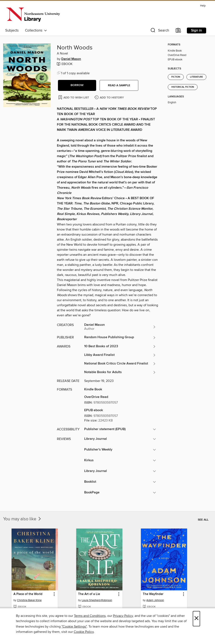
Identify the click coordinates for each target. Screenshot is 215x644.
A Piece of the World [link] (28, 594)
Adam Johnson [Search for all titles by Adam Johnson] (155, 600)
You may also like (22, 519)
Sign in (197, 30)
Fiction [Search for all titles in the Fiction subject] (176, 77)
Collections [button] (36, 30)
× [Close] (196, 619)
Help (203, 6)
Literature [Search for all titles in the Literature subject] (196, 77)
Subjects (12, 30)
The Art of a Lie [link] (89, 594)
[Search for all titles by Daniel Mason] (120, 327)
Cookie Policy (84, 632)
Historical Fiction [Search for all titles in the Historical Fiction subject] (183, 87)
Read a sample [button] (119, 85)
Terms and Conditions (90, 616)
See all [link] (203, 520)
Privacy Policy (123, 616)
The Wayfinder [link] (153, 594)
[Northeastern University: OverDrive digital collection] (33, 15)
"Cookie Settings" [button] (74, 627)
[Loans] (178, 31)
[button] (159, 31)
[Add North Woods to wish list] (74, 97)
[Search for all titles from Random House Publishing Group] (120, 338)
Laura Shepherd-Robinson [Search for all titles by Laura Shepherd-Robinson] (97, 600)
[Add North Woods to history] (110, 98)
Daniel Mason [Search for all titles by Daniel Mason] (71, 59)
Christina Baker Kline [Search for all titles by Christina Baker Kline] (29, 600)
